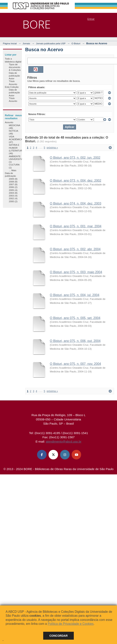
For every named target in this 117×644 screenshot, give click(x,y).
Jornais (26, 43)
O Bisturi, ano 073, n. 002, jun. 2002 (75, 158)
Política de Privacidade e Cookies (71, 624)
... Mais (13, 170)
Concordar (58, 636)
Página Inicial (10, 43)
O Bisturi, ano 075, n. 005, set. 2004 (75, 318)
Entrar (91, 19)
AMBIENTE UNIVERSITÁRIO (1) (18, 159)
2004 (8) (13, 193)
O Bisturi (76, 43)
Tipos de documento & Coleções (15, 67)
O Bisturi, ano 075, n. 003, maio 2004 (76, 272)
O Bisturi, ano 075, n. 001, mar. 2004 (76, 226)
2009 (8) (13, 179)
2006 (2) (13, 187)
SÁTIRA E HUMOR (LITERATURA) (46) (17, 149)
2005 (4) (13, 190)
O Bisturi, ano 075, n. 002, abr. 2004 (75, 249)
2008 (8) (13, 182)
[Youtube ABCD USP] (76, 455)
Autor (12, 78)
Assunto (13, 84)
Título (12, 81)
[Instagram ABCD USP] (65, 455)
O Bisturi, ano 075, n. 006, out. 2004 (75, 341)
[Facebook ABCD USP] (42, 455)
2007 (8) (13, 184)
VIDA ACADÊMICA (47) (16, 139)
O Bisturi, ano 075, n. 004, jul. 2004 (75, 295)
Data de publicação (14, 74)
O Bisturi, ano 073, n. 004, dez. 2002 (76, 181)
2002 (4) (13, 198)
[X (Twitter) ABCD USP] (53, 455)
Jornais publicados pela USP (51, 43)
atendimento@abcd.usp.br (64, 441)
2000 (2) (13, 201)
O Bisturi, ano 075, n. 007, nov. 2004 (75, 364)
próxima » (52, 148)
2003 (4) (13, 196)
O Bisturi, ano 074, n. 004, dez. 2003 (76, 203)
